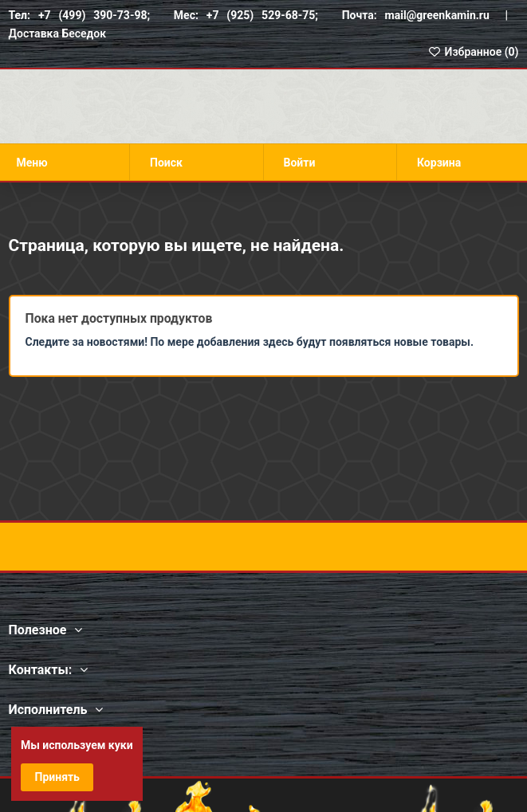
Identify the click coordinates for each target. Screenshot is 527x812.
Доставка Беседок (58, 33)
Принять (57, 777)
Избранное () (473, 52)
